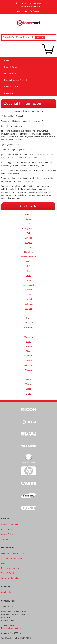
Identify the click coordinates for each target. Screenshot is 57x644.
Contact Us (9, 93)
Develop (29, 238)
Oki (28, 313)
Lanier (28, 294)
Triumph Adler (28, 365)
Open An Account (32, 11)
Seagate (28, 346)
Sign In (20, 11)
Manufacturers (11, 73)
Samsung (28, 337)
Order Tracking (8, 563)
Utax (28, 375)
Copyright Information (11, 524)
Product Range (11, 67)
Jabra (28, 280)
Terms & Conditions (10, 573)
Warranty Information (10, 578)
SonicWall (28, 356)
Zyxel (28, 394)
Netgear (28, 309)
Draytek (28, 243)
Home (7, 60)
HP (29, 266)
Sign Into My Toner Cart (12, 558)
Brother (28, 214)
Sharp (28, 351)
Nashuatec (29, 304)
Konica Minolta (28, 285)
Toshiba (28, 361)
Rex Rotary (28, 327)
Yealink (28, 384)
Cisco (28, 224)
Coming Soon (7, 592)
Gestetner (28, 252)
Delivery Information (10, 568)
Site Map (5, 539)
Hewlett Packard (28, 257)
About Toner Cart (12, 87)
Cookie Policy (7, 534)
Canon (28, 219)
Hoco (28, 261)
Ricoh (28, 332)
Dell (28, 233)
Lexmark (29, 299)
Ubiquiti (28, 370)
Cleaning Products (29, 228)
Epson (28, 247)
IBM (28, 271)
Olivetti (29, 318)
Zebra (29, 389)
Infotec (28, 276)
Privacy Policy (7, 529)
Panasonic (28, 323)
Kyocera (29, 290)
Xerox (29, 379)
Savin (28, 342)
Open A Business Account (16, 80)
